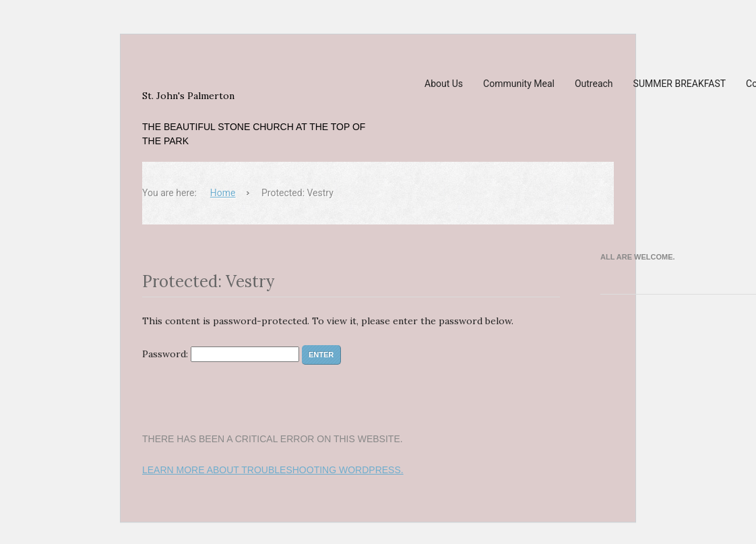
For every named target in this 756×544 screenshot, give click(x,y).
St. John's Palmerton (188, 96)
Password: (221, 354)
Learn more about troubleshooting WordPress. (273, 470)
